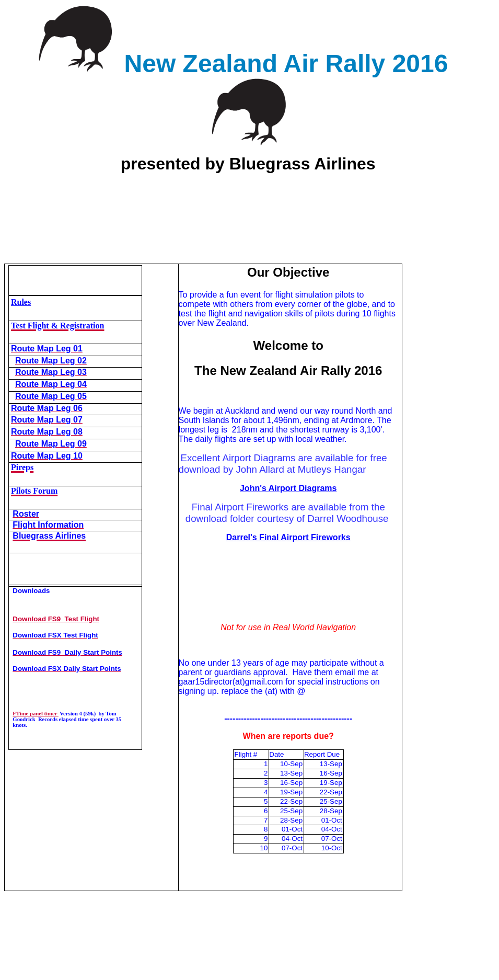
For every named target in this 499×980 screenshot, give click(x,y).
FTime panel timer (36, 714)
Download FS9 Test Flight (56, 619)
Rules (21, 302)
